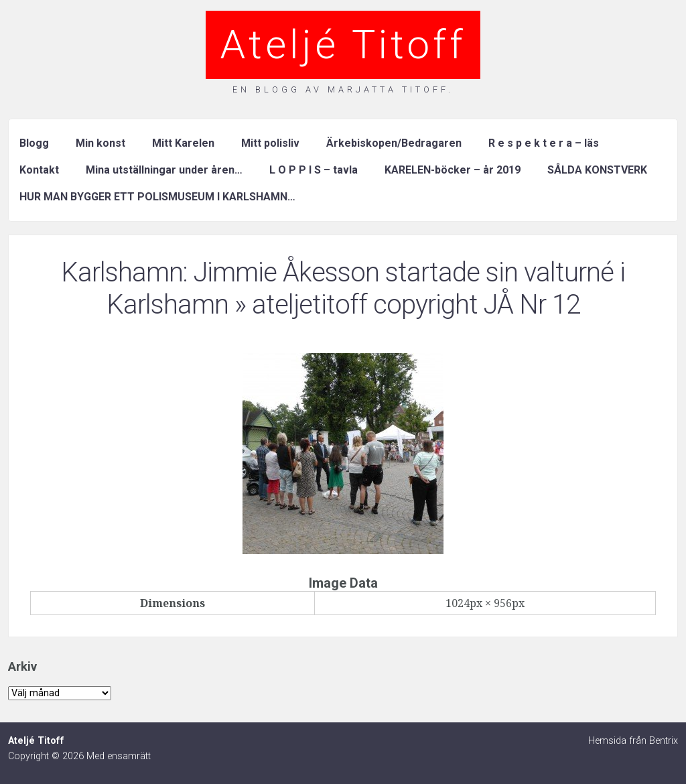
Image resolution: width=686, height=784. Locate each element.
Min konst (100, 143)
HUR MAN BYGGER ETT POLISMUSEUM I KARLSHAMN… (157, 197)
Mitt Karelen (183, 143)
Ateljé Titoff (343, 45)
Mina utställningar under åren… (164, 170)
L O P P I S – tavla (314, 170)
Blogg (34, 143)
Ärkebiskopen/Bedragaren (394, 143)
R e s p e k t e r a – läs (544, 143)
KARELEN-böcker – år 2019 (453, 170)
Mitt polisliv (270, 143)
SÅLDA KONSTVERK (597, 170)
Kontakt (39, 170)
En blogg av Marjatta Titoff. (343, 89)
